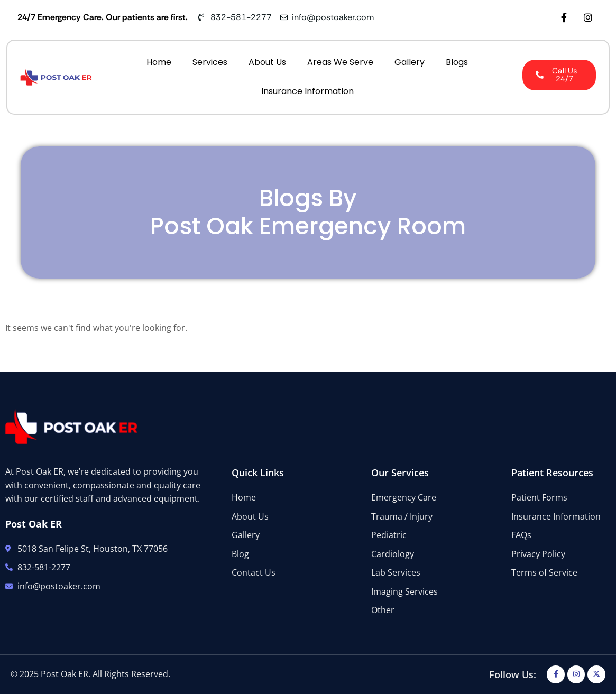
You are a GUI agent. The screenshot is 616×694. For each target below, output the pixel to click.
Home (159, 62)
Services (210, 62)
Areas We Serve (340, 62)
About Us (267, 62)
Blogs (457, 62)
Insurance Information (307, 91)
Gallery (410, 62)
